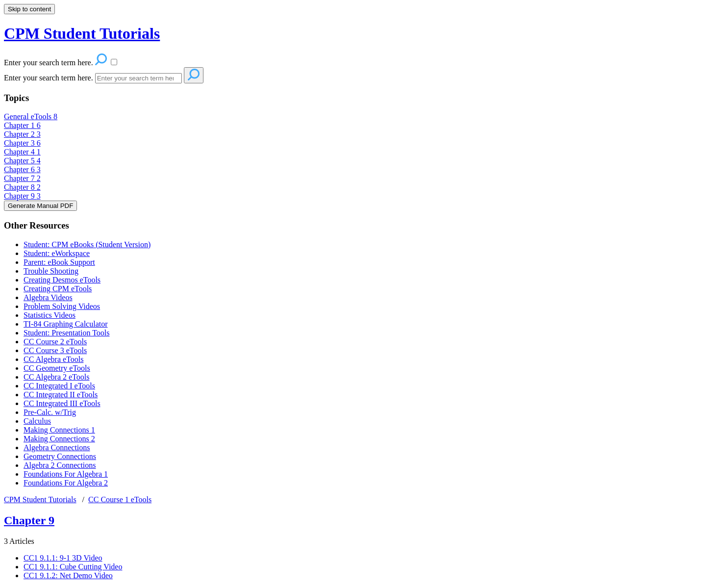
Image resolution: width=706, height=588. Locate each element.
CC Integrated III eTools (62, 403)
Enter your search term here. (49, 78)
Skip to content (29, 9)
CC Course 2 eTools (55, 342)
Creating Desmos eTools (62, 280)
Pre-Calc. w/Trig (50, 412)
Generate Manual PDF (40, 206)
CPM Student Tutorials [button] (82, 33)
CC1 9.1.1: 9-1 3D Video (63, 558)
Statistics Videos (50, 315)
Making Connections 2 (59, 439)
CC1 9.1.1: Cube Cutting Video (73, 567)
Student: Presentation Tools (66, 333)
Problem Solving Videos (62, 306)
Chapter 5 (22, 161)
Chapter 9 (22, 196)
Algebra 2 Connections (60, 465)
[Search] (139, 78)
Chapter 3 (22, 143)
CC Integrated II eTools (61, 395)
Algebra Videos (48, 297)
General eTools (31, 116)
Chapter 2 (22, 134)
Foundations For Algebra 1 (66, 474)
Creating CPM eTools (58, 289)
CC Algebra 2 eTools (56, 377)
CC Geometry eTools (57, 368)
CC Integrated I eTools (59, 386)
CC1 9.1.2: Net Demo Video (68, 575)
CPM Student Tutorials (40, 499)
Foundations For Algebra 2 (66, 483)
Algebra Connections (57, 447)
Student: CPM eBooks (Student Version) (87, 244)
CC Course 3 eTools (55, 350)
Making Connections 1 (59, 430)
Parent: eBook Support (59, 262)
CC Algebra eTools (53, 359)
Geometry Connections (60, 456)
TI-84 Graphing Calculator (66, 324)
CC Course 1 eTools (120, 499)
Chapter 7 (22, 178)
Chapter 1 (22, 125)
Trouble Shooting (51, 271)
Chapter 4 (22, 152)
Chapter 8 (22, 187)
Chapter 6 (22, 169)
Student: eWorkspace (57, 253)
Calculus (37, 421)
